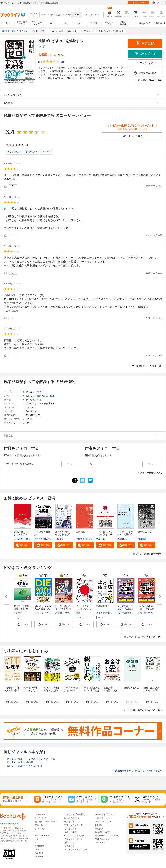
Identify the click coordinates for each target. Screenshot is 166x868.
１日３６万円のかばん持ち (72, 689)
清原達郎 (59, 613)
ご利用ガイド (160, 23)
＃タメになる (14, 152)
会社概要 (99, 818)
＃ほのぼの (31, 152)
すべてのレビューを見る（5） (147, 366)
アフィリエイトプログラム (77, 850)
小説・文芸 (94, 23)
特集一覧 (39, 825)
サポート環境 (70, 832)
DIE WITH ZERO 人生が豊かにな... (44, 607)
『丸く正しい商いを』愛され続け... (104, 534)
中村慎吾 (80, 539)
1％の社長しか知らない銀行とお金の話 (92, 690)
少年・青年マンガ (22, 23)
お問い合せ (69, 842)
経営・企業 (49, 396)
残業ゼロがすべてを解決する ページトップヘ (138, 771)
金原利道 (39, 539)
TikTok (38, 849)
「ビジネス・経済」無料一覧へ (147, 554)
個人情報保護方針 (103, 832)
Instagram (39, 846)
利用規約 (99, 829)
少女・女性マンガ (37, 23)
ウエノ (68, 613)
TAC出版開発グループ (127, 613)
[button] (23, 545)
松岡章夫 (18, 613)
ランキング (40, 829)
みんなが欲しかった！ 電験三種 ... (125, 609)
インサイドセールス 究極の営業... (125, 534)
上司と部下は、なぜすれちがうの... (63, 534)
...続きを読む (11, 311)
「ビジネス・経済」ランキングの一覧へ (142, 637)
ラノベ (80, 23)
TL (65, 23)
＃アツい (46, 152)
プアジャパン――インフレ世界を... (84, 609)
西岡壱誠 (101, 613)
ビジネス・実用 (34, 392)
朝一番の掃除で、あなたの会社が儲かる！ (32, 690)
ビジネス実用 (109, 23)
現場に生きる (144, 532)
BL (51, 23)
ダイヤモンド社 (34, 400)
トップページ (41, 818)
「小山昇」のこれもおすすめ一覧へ (144, 710)
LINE (37, 839)
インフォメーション (74, 839)
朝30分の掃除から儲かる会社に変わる (52, 690)
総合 (8, 23)
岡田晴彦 (142, 539)
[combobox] (55, 15)
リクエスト (69, 846)
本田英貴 (59, 539)
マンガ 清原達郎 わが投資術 (63, 607)
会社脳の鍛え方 (131, 688)
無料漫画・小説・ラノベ (46, 822)
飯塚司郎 (101, 539)
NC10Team (49, 539)
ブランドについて (103, 822)
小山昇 (42, 46)
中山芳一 (110, 613)
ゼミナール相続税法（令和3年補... (22, 609)
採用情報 (99, 825)
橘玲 (78, 613)
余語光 (89, 539)
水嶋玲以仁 (122, 539)
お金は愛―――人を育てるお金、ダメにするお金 (111, 692)
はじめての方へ (146, 23)
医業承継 (80, 532)
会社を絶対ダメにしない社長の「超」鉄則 (151, 690)
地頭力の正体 (103, 606)
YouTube (39, 853)
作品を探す (69, 822)
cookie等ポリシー (103, 839)
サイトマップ (101, 842)
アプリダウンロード (74, 825)
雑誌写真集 (123, 23)
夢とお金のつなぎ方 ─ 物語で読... (22, 534)
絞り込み (33, 15)
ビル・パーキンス (43, 613)
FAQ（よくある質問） (75, 836)
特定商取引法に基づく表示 (107, 836)
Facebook (39, 856)
